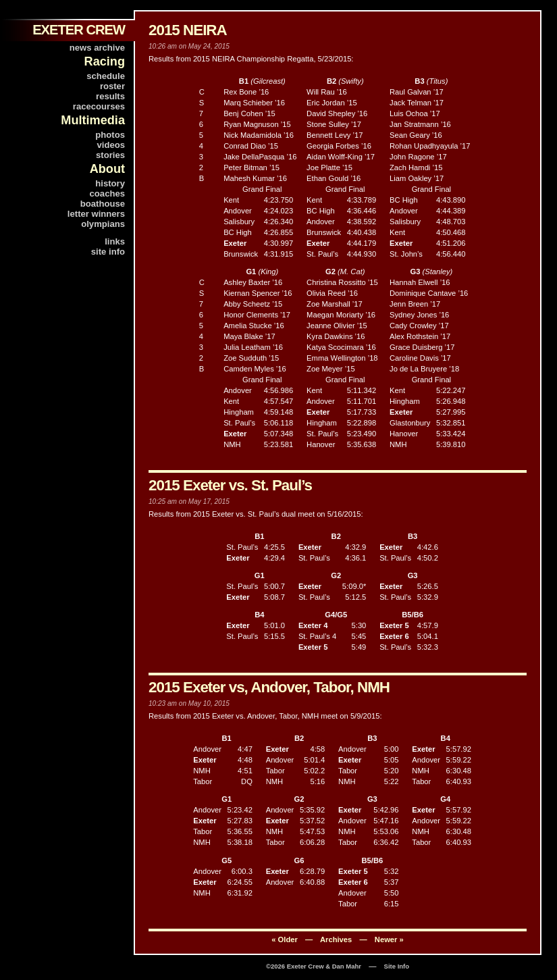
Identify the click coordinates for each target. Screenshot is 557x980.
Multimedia (93, 120)
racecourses (99, 106)
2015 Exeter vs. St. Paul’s (230, 485)
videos (111, 145)
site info (108, 252)
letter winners (96, 214)
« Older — (296, 939)
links (115, 241)
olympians (103, 224)
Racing (105, 61)
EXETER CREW (79, 30)
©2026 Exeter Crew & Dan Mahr (314, 966)
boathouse (103, 204)
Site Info (397, 966)
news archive (97, 48)
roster (112, 86)
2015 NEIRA (188, 30)
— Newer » (378, 939)
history (110, 183)
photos (110, 135)
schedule (106, 76)
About (107, 169)
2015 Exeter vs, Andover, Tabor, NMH (269, 687)
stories (110, 155)
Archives (336, 939)
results (110, 96)
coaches (107, 194)
